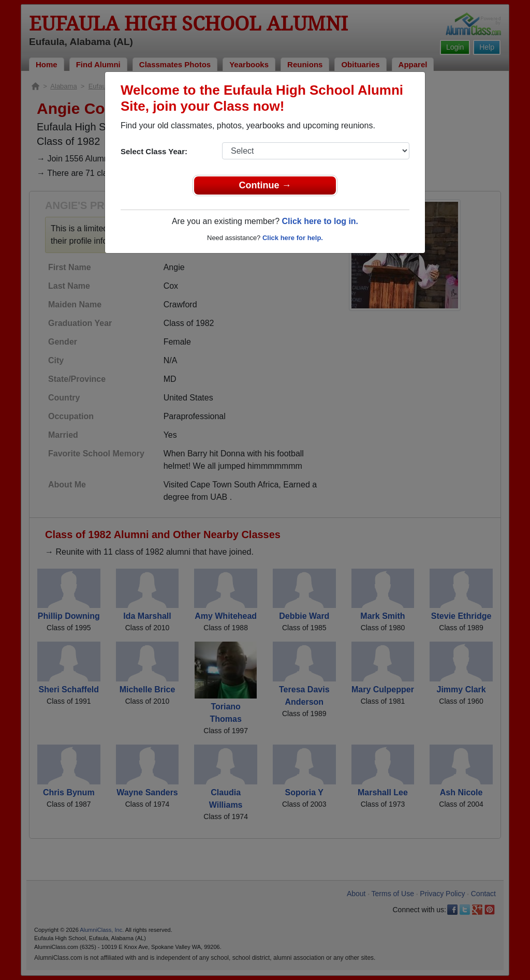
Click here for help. (293, 238)
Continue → (265, 185)
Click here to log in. (320, 221)
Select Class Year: (154, 151)
